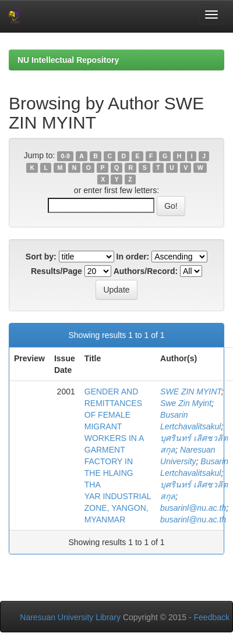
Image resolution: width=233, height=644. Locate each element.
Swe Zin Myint (186, 403)
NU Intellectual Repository (68, 60)
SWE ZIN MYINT (191, 392)
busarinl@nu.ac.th (193, 508)
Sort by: (41, 257)
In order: (133, 257)
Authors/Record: (146, 271)
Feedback (212, 617)
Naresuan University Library (70, 617)
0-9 (66, 156)
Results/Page (57, 271)
